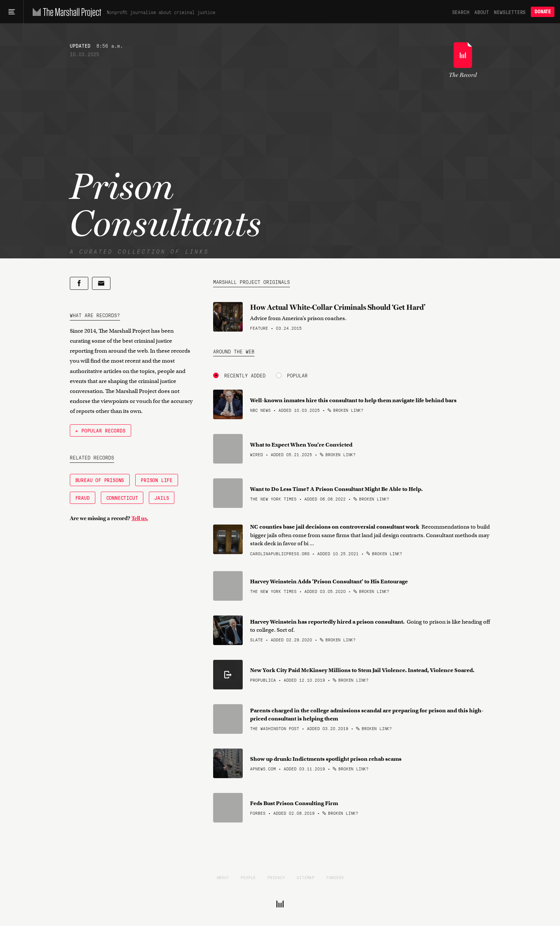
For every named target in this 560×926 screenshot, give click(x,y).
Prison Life (157, 480)
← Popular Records (100, 430)
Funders (335, 877)
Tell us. (140, 518)
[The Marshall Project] (65, 12)
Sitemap (305, 877)
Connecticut (122, 498)
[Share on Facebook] (79, 283)
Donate (543, 12)
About (482, 12)
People (248, 877)
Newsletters (510, 12)
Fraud (83, 498)
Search (461, 12)
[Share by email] (101, 283)
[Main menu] (12, 12)
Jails (162, 498)
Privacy (276, 877)
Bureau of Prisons (100, 480)
